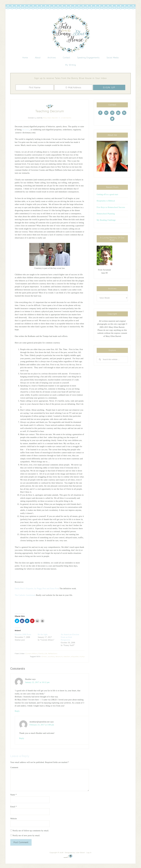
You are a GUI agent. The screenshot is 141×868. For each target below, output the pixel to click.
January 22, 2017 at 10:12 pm (37, 682)
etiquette (75, 657)
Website (14, 819)
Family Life (43, 654)
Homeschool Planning (106, 214)
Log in (89, 853)
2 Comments (66, 118)
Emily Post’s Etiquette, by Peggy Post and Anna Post (37, 589)
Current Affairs (31, 654)
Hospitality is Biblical (106, 201)
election (67, 657)
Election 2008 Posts (23, 634)
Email (13, 807)
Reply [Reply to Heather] (17, 711)
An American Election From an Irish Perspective (70, 637)
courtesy (51, 657)
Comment (14, 767)
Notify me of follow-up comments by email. (31, 831)
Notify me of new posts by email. (26, 836)
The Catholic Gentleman (25, 595)
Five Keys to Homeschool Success (111, 207)
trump (82, 657)
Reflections (53, 654)
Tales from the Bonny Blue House (70, 34)
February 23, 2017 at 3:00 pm (42, 725)
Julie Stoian (80, 853)
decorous (26, 130)
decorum (59, 657)
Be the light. (43, 634)
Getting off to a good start (107, 194)
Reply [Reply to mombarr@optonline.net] (22, 738)
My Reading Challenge (106, 220)
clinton (44, 657)
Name (13, 795)
